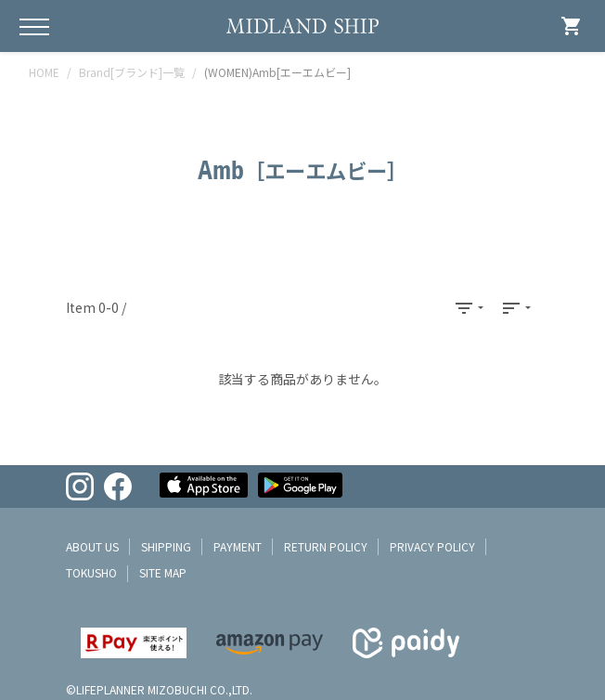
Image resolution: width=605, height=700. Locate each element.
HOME (44, 72)
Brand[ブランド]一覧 (132, 72)
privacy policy (432, 546)
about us (92, 546)
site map (163, 572)
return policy (326, 546)
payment (238, 546)
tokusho (91, 572)
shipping (166, 546)
